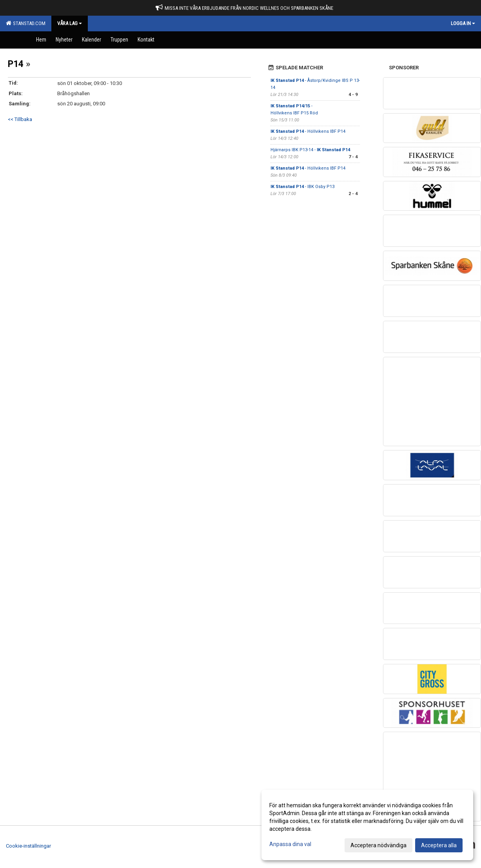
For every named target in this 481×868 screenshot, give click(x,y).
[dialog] (367, 825)
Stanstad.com (26, 23)
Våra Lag (70, 23)
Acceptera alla (439, 845)
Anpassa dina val (290, 844)
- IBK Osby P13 (302, 187)
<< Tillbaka (20, 119)
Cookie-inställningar (28, 846)
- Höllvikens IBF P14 (308, 131)
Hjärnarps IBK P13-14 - (310, 150)
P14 (16, 64)
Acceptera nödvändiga (378, 845)
